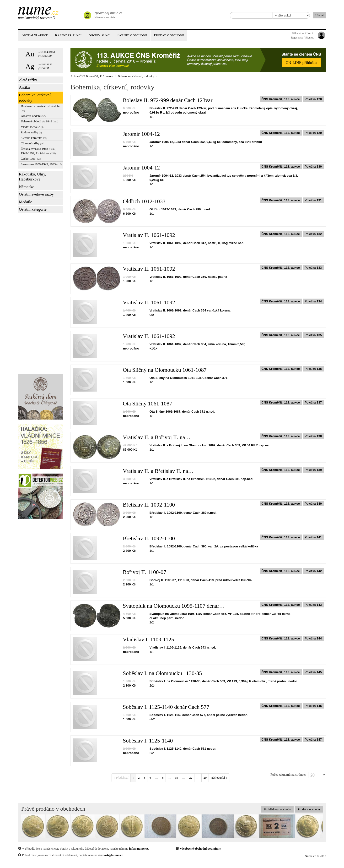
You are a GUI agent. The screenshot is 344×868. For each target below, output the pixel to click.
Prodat (169, 35)
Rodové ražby (31, 132)
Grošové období (33, 116)
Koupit (132, 35)
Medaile (25, 202)
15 (176, 778)
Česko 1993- (31, 159)
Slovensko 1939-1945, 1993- (41, 164)
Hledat (320, 15)
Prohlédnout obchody (278, 809)
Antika (24, 87)
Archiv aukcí (99, 35)
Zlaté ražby (28, 80)
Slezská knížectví (34, 138)
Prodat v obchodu (309, 809)
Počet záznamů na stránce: (288, 775)
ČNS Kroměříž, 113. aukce (96, 76)
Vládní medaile (32, 127)
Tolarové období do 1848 (40, 121)
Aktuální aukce (35, 35)
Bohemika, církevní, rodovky (35, 98)
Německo (27, 187)
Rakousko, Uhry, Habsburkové (32, 177)
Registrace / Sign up (303, 38)
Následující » (219, 778)
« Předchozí (121, 778)
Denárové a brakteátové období (40, 108)
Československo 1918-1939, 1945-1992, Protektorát (38, 151)
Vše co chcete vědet (108, 14)
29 (205, 778)
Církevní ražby (32, 143)
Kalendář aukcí (68, 35)
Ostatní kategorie (33, 209)
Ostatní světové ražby (36, 194)
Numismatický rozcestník (37, 18)
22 (191, 778)
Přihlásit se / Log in (303, 33)
